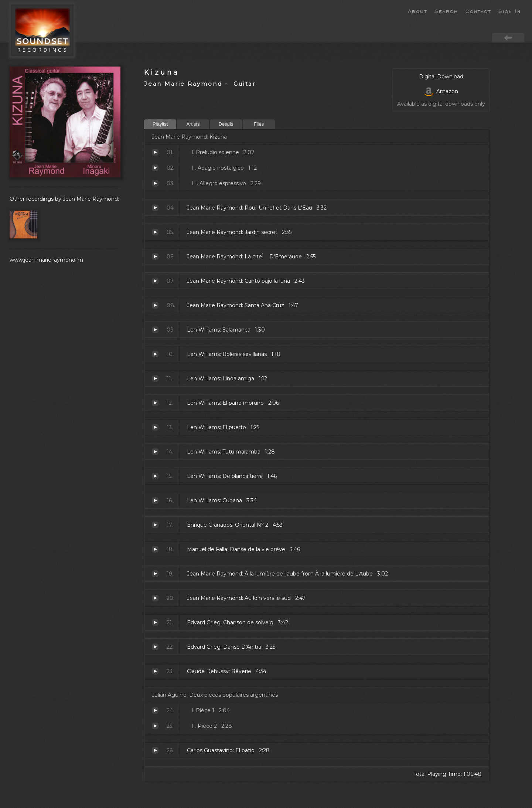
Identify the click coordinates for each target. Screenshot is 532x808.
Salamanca (155, 330)
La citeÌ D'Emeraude (155, 257)
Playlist (160, 124)
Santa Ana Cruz (155, 305)
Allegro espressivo (155, 183)
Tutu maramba (155, 452)
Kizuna (162, 72)
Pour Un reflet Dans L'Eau (155, 208)
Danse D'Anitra (155, 647)
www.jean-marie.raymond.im (46, 260)
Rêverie (155, 671)
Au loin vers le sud (155, 598)
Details (226, 124)
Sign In (510, 11)
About (417, 11)
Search (446, 11)
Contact (478, 11)
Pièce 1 (155, 710)
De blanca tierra (155, 476)
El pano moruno (155, 403)
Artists (193, 124)
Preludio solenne (155, 152)
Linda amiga (155, 378)
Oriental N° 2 (155, 525)
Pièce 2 (155, 726)
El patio (155, 750)
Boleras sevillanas (155, 354)
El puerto (155, 427)
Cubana (155, 500)
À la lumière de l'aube (155, 574)
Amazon (441, 91)
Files (259, 124)
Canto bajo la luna (155, 281)
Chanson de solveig (155, 622)
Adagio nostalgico (155, 168)
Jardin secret (155, 232)
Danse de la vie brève (155, 549)
